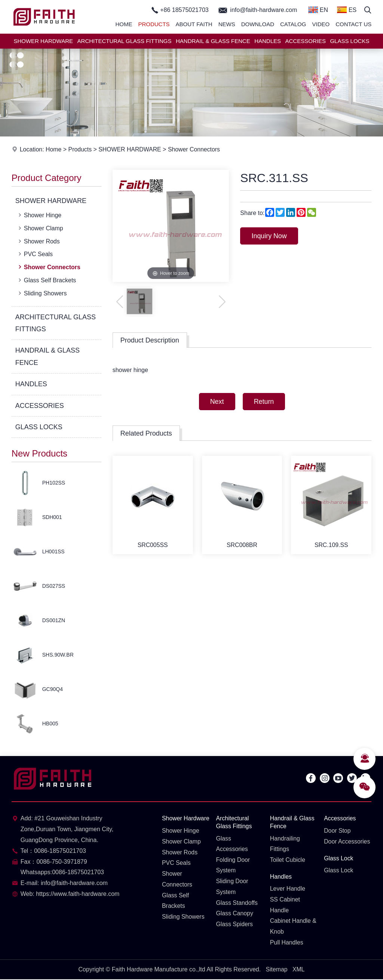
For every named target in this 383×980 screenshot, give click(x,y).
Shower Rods (38, 241)
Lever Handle (288, 889)
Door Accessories (347, 841)
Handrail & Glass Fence (292, 822)
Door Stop (337, 831)
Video (321, 24)
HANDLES (268, 41)
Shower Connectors (195, 149)
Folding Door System (233, 866)
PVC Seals (35, 254)
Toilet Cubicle (288, 860)
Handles (281, 877)
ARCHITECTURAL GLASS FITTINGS (125, 41)
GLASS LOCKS (350, 41)
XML (299, 970)
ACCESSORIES (306, 41)
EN (318, 10)
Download (258, 24)
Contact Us (353, 24)
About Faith (194, 24)
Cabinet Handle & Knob (293, 927)
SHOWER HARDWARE (43, 41)
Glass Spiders (235, 924)
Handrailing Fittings (285, 844)
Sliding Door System (232, 887)
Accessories (340, 818)
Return (264, 402)
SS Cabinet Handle (285, 905)
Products (154, 24)
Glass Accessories (232, 844)
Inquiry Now (269, 236)
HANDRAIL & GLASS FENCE (213, 41)
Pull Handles (287, 943)
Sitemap (277, 970)
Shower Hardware (175, 822)
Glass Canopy (235, 914)
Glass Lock (339, 858)
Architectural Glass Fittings (234, 822)
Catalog (293, 24)
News (227, 24)
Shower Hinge (39, 215)
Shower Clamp (40, 228)
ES (347, 10)
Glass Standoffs (237, 903)
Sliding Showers (42, 293)
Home (124, 24)
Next (216, 402)
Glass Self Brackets (47, 280)
